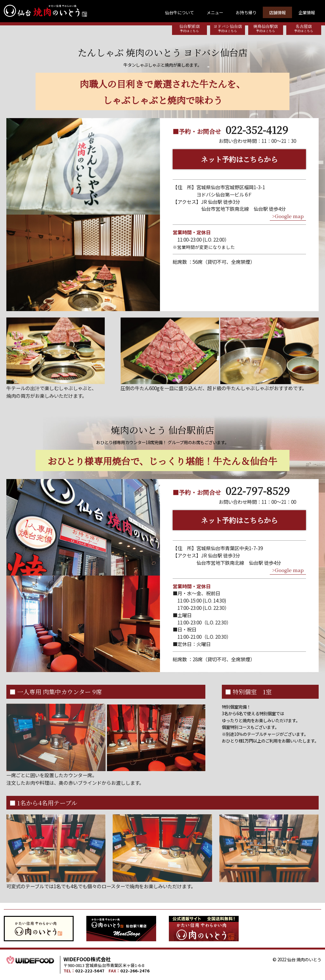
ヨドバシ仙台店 (228, 28)
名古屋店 (304, 28)
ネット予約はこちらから (239, 159)
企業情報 (307, 12)
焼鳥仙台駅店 (266, 28)
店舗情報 (277, 12)
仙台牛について (179, 12)
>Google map (288, 216)
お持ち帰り (246, 12)
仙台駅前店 (189, 28)
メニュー (215, 12)
